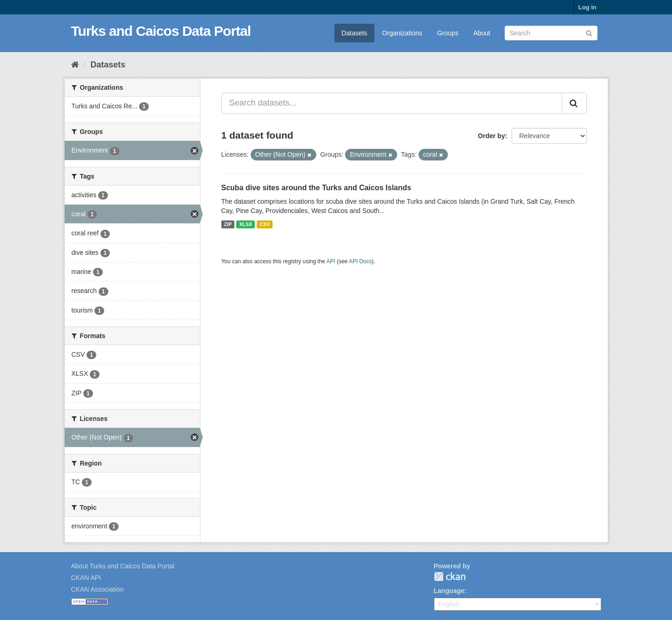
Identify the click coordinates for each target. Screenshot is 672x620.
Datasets (354, 33)
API (331, 261)
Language (449, 591)
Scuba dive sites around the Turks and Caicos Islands (316, 188)
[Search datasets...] (392, 103)
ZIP (228, 224)
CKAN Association (98, 589)
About (482, 33)
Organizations (402, 33)
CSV (265, 224)
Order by (492, 136)
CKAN (450, 577)
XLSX (246, 224)
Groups (448, 33)
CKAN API (86, 578)
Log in (588, 7)
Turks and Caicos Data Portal (161, 31)
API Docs (360, 261)
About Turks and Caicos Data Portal (123, 566)
